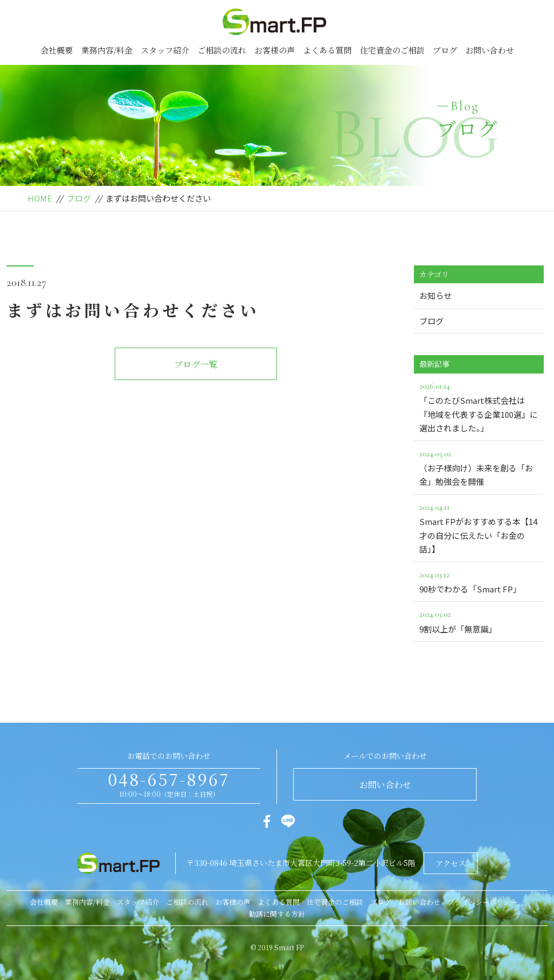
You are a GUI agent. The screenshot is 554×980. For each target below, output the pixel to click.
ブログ (445, 50)
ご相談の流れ (222, 50)
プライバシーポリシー (483, 902)
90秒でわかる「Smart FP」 (479, 581)
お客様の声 (275, 50)
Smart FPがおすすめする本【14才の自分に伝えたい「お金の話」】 (479, 527)
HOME (40, 198)
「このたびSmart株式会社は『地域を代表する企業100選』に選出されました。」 (479, 406)
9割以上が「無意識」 (479, 621)
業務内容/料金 (107, 50)
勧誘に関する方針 (277, 914)
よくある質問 (327, 50)
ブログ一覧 (196, 364)
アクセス (451, 863)
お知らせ (436, 295)
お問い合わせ (490, 50)
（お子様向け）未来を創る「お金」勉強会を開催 (479, 467)
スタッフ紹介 (165, 50)
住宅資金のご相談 (392, 50)
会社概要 (57, 50)
